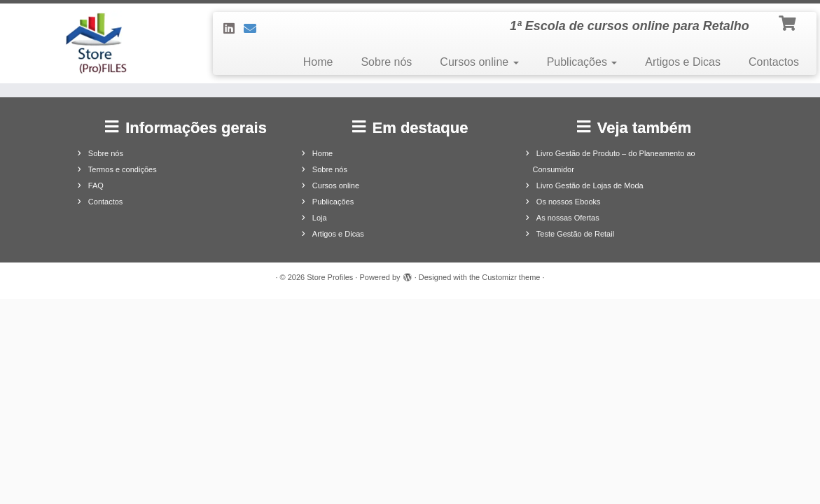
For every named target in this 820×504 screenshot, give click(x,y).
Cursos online (479, 62)
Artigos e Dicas (683, 62)
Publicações (582, 62)
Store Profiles (330, 277)
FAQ (96, 185)
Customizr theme (511, 277)
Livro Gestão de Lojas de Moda (590, 185)
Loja (320, 218)
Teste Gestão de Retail (575, 234)
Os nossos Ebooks (569, 202)
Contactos (774, 62)
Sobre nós (386, 62)
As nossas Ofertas (568, 218)
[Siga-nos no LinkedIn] (234, 29)
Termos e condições (123, 169)
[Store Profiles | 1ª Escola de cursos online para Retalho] (96, 43)
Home (318, 62)
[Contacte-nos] (255, 29)
